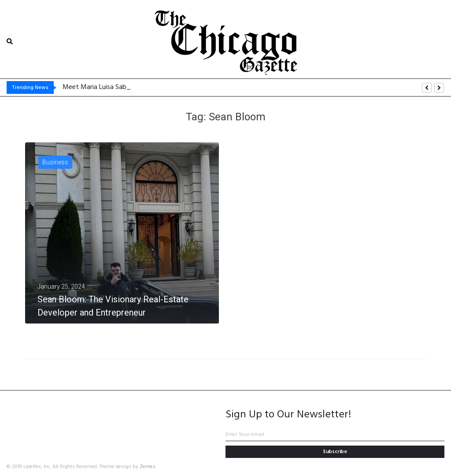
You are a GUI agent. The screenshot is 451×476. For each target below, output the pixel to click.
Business (55, 162)
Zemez (148, 467)
